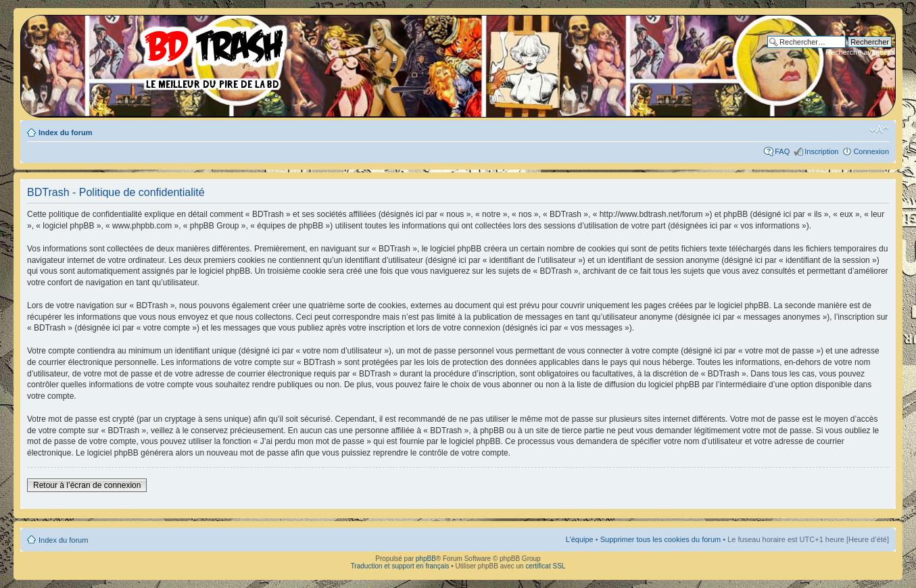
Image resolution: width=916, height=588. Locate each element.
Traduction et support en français (400, 566)
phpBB (426, 559)
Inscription (821, 151)
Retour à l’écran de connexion (87, 485)
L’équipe (580, 539)
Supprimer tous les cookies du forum (661, 539)
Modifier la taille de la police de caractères (879, 130)
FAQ (782, 151)
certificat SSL (545, 566)
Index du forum (65, 132)
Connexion (871, 151)
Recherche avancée (859, 52)
